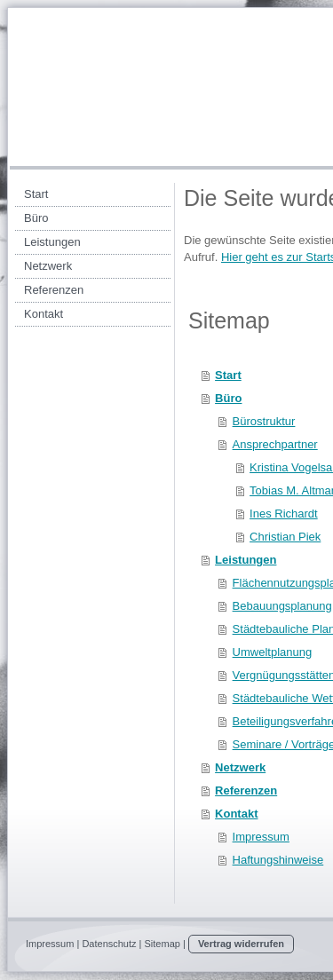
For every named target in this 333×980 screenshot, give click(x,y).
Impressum (50, 944)
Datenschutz (109, 944)
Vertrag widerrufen (241, 944)
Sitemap (163, 944)
